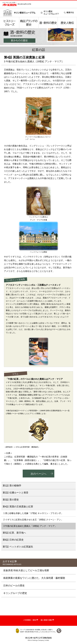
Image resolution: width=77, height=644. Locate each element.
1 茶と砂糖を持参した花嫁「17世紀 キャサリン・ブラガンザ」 (33, 513)
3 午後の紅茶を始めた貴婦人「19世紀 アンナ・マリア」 (30, 526)
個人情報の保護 (46, 620)
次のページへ (38, 474)
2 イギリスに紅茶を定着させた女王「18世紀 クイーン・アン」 (33, 520)
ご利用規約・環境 (29, 620)
